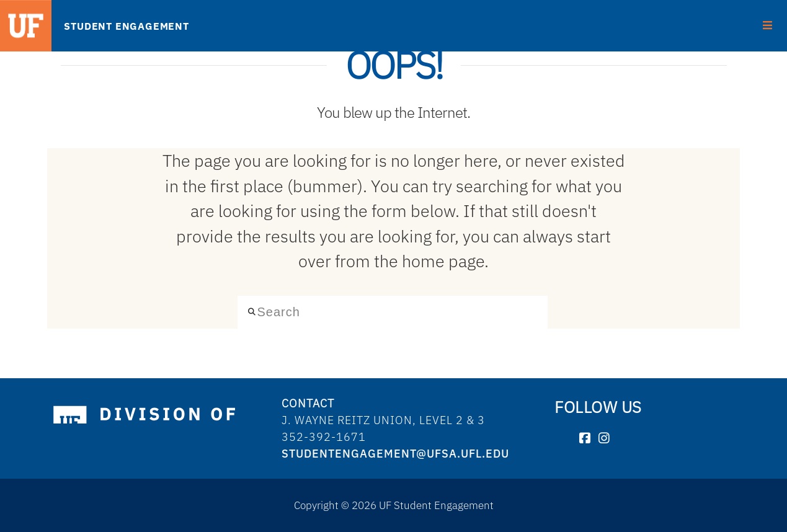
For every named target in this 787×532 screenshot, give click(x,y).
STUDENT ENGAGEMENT (126, 26)
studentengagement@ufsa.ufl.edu (395, 454)
